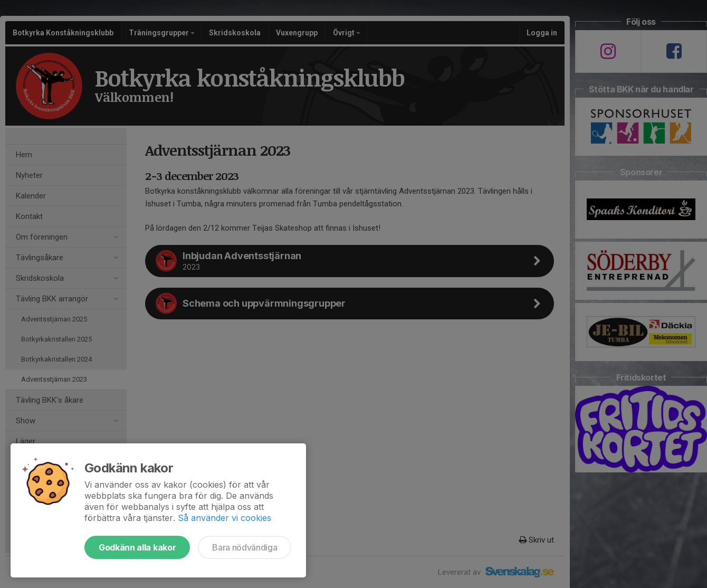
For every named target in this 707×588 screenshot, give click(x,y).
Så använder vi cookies (224, 518)
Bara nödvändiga (245, 547)
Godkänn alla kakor (137, 547)
